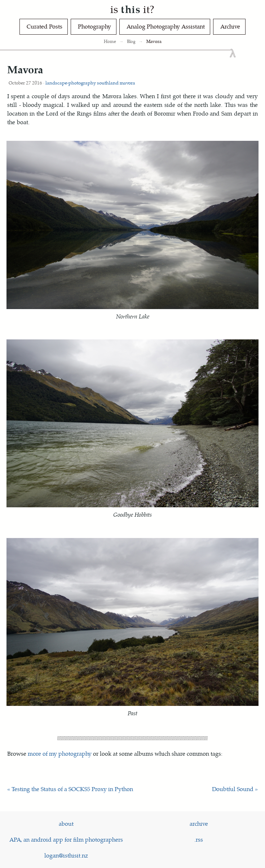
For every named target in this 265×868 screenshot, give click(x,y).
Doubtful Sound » (235, 789)
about (66, 823)
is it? (132, 9)
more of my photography (60, 753)
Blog (131, 41)
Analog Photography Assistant (166, 26)
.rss (199, 839)
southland (108, 83)
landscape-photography (71, 83)
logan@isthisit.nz (66, 855)
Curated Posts (45, 26)
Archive (230, 26)
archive (199, 823)
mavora (127, 83)
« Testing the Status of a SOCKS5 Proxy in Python (70, 789)
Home (110, 41)
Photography (94, 26)
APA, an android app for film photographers (66, 839)
